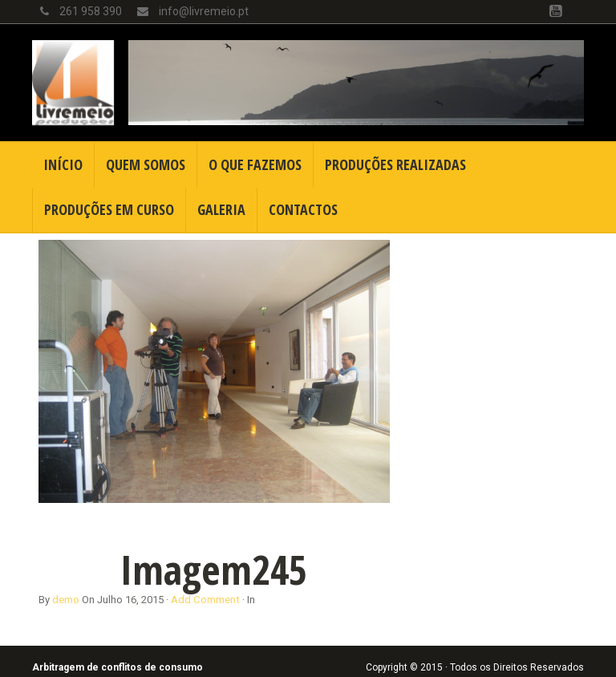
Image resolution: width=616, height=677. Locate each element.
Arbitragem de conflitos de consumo (118, 667)
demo (66, 600)
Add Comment (205, 600)
